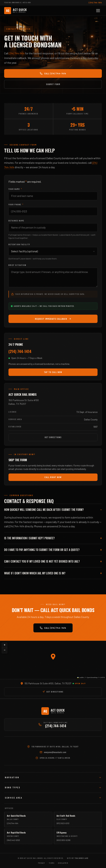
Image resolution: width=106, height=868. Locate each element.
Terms (52, 863)
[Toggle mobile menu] (98, 11)
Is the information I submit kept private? (29, 538)
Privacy (42, 863)
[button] (53, 657)
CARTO (102, 678)
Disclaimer (63, 863)
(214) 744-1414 (95, 3)
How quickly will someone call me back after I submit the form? (44, 510)
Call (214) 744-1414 (53, 73)
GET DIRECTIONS (53, 692)
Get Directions (53, 437)
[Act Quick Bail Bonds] (15, 11)
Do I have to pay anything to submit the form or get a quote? (42, 550)
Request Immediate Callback (53, 319)
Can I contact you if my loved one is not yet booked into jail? (42, 561)
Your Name (15, 189)
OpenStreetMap (92, 678)
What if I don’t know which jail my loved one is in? (35, 573)
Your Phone (16, 204)
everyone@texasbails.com (55, 752)
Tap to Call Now (53, 372)
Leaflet (80, 678)
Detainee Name (16, 221)
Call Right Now (53, 477)
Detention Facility (19, 244)
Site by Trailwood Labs (78, 858)
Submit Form (53, 84)
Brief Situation (17, 265)
